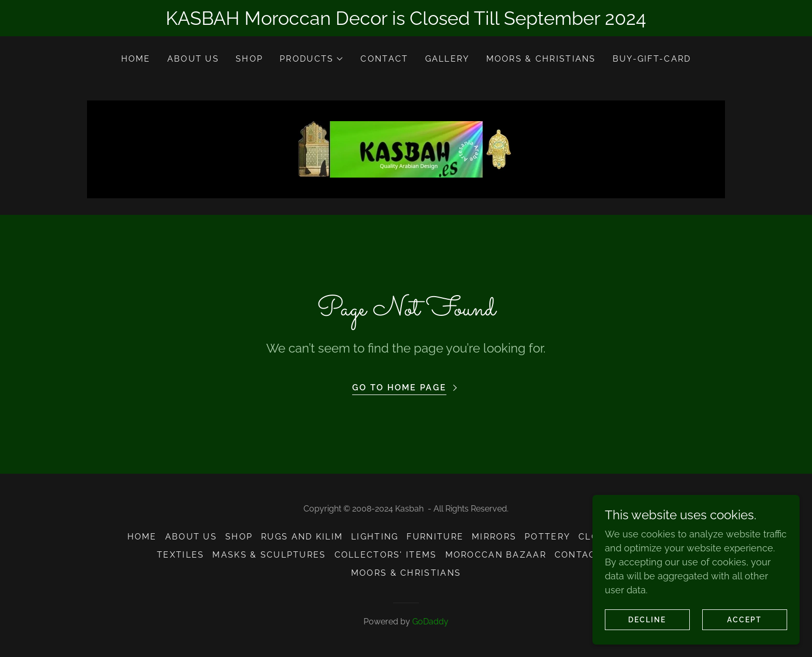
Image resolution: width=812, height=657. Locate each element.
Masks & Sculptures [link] (269, 555)
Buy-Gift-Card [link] (652, 59)
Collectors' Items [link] (386, 555)
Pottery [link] (547, 537)
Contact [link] (384, 59)
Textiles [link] (180, 555)
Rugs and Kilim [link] (302, 537)
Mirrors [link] (494, 537)
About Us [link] (193, 59)
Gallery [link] (447, 59)
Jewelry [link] (661, 537)
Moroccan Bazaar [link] (496, 555)
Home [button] (142, 537)
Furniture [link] (435, 537)
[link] (406, 148)
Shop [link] (249, 59)
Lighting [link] (375, 537)
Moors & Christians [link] (541, 59)
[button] (312, 59)
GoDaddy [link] (430, 622)
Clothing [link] (604, 537)
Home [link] (136, 59)
